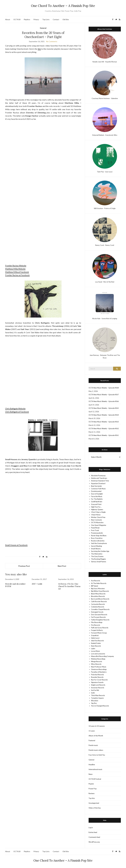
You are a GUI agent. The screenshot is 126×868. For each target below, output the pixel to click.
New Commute (96, 520)
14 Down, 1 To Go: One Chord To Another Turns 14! (69, 586)
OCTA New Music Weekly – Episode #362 (104, 429)
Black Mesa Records (98, 594)
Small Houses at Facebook (16, 545)
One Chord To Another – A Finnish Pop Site (63, 6)
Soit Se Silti (95, 690)
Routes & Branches (98, 541)
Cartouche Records (98, 604)
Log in (91, 828)
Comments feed (94, 837)
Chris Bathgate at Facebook (17, 412)
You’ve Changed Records (100, 706)
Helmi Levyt (95, 638)
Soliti (93, 693)
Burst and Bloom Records (100, 599)
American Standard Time (100, 481)
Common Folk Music (98, 489)
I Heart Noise (96, 515)
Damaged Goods (97, 612)
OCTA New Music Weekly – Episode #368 (104, 388)
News (91, 774)
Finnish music (93, 745)
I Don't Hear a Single (98, 512)
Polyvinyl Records (97, 675)
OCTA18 (17, 19)
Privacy (36, 19)
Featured (92, 740)
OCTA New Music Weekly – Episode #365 (104, 408)
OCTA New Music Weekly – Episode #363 (104, 422)
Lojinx (93, 649)
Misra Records (96, 664)
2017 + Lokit (37, 584)
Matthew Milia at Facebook (17, 272)
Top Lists (46, 19)
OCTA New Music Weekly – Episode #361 (104, 435)
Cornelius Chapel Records (100, 609)
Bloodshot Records (98, 596)
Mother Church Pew (98, 517)
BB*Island (94, 586)
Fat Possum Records (98, 617)
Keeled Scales (96, 643)
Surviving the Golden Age (100, 551)
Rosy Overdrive (97, 538)
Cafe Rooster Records (99, 601)
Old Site (66, 19)
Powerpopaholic (97, 533)
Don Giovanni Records (99, 615)
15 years (92, 731)
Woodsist (95, 701)
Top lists (92, 798)
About (8, 19)
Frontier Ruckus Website (16, 265)
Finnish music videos (96, 750)
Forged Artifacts (97, 630)
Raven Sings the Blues (99, 536)
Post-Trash (95, 530)
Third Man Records (98, 695)
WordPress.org (94, 842)
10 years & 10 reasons (97, 726)
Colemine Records (98, 607)
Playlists (27, 19)
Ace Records (96, 581)
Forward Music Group (99, 633)
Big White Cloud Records (100, 591)
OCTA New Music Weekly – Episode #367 (104, 395)
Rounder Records (97, 677)
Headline (92, 765)
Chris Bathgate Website (15, 408)
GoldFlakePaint (97, 502)
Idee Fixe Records (97, 641)
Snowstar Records (98, 688)
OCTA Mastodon (97, 522)
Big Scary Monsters (98, 589)
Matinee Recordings (98, 659)
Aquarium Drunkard (98, 483)
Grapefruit (95, 635)
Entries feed (93, 832)
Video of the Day (95, 808)
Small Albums (96, 549)
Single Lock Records (98, 685)
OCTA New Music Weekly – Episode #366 (104, 401)
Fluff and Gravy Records (100, 628)
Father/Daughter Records (100, 620)
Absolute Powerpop (98, 476)
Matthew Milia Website (15, 269)
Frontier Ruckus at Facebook (17, 275)
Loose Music (95, 651)
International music (95, 769)
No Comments (52, 41)
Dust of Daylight (97, 494)
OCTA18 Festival (95, 779)
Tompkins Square (97, 698)
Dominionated (96, 491)
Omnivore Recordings (99, 669)
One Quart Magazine (99, 525)
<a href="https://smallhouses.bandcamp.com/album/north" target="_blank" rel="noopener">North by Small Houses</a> (43, 531)
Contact (56, 19)
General (43, 28)
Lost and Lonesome (98, 654)
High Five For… (96, 507)
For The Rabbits (97, 499)
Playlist (91, 784)
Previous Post (24, 566)
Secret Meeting (96, 546)
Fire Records (96, 625)
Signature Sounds (97, 682)
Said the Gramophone (99, 543)
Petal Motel (95, 528)
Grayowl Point (96, 504)
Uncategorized (94, 803)
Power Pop (93, 789)
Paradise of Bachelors (99, 672)
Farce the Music (97, 496)
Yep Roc (94, 703)
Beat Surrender (96, 486)
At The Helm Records (99, 583)
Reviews (92, 793)
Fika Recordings (97, 622)
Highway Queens (97, 509)
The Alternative (97, 554)
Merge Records (97, 661)
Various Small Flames (99, 562)
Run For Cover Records (99, 680)
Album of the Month (96, 736)
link (39, 49)
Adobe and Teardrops (99, 478)
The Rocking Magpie (98, 559)
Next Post (62, 566)
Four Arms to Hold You (97, 755)
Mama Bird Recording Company (102, 656)
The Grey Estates (97, 556)
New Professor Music (99, 667)
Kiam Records (96, 646)
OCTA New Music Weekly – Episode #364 (104, 415)
